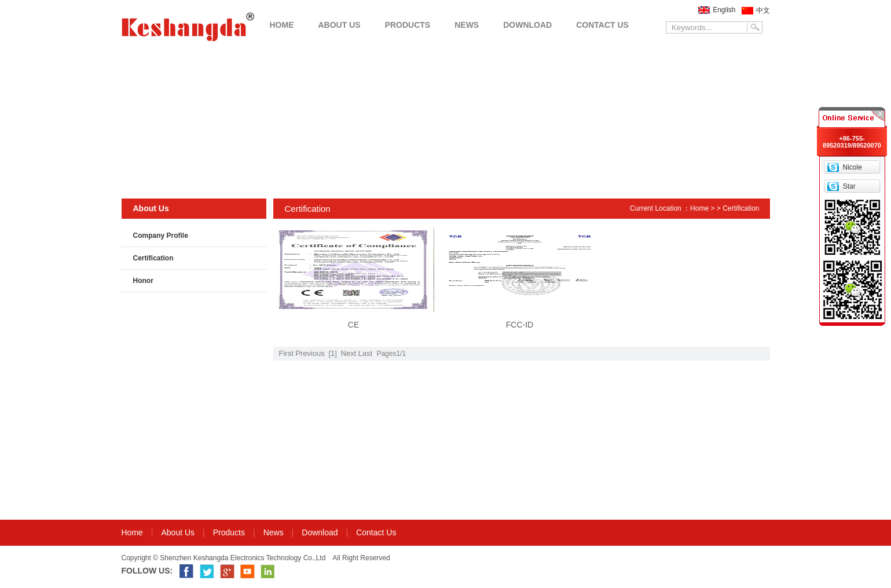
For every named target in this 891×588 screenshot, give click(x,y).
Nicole (852, 167)
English (724, 10)
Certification (153, 258)
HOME (282, 25)
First (286, 353)
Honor (143, 281)
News (274, 532)
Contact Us (376, 532)
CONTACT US (602, 25)
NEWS (467, 25)
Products (229, 532)
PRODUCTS (408, 25)
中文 (763, 10)
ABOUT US (340, 25)
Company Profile (161, 236)
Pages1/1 (391, 354)
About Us (178, 532)
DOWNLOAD (527, 25)
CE (353, 325)
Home (699, 208)
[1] (332, 353)
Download (320, 532)
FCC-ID (520, 325)
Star (849, 186)
